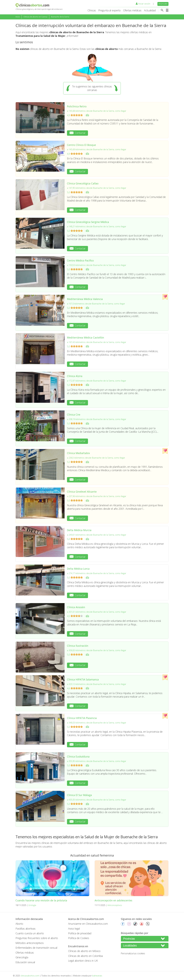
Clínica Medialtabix (78, 453)
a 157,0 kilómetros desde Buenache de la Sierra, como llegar (96, 304)
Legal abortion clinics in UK (83, 961)
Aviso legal (74, 929)
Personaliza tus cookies (133, 953)
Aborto (19, 924)
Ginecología (22, 957)
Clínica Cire (74, 415)
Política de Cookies (79, 938)
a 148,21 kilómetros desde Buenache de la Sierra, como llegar (97, 226)
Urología (32, 905)
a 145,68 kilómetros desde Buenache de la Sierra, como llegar (97, 111)
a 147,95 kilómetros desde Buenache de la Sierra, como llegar (97, 188)
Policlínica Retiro (77, 106)
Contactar (78, 133)
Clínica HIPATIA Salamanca (83, 679)
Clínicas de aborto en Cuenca (35, 17)
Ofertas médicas (132, 10)
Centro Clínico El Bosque (81, 145)
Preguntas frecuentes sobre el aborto (37, 938)
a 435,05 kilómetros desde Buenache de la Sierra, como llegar (97, 800)
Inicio (18, 17)
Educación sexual (25, 962)
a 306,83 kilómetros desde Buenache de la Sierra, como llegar (97, 650)
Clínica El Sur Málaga (79, 795)
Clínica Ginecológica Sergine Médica (88, 222)
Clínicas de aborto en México (84, 951)
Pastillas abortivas (26, 929)
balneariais (97, 976)
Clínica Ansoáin (76, 607)
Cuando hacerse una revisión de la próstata (41, 900)
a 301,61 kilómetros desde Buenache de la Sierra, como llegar (97, 612)
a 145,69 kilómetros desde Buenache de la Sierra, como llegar (97, 149)
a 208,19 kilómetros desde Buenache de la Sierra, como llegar (97, 419)
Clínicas (92, 10)
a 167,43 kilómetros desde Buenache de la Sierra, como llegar (97, 342)
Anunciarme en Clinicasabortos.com (88, 924)
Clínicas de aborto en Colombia (85, 956)
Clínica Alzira (75, 376)
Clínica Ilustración (78, 646)
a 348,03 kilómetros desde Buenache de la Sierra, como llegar (97, 723)
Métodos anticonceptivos (30, 943)
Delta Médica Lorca (78, 569)
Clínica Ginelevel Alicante (82, 492)
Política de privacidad (80, 933)
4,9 (75, 115)
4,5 (75, 616)
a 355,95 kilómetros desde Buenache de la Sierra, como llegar (97, 761)
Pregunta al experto (109, 10)
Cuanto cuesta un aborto (30, 933)
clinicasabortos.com (30, 976)
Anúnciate (163, 4)
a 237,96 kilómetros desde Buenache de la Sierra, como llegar (97, 496)
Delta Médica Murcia (79, 530)
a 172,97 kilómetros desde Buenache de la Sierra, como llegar (97, 381)
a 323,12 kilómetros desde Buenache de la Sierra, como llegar (97, 684)
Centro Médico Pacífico (80, 260)
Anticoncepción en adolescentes (113, 900)
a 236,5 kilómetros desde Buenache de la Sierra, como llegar (96, 458)
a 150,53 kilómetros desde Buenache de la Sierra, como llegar (97, 265)
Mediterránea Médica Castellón (86, 337)
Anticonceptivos (115, 905)
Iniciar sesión (143, 4)
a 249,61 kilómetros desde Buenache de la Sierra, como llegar (97, 535)
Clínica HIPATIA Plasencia (82, 718)
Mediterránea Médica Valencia (85, 299)
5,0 (75, 192)
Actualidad (150, 10)
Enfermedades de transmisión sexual (36, 948)
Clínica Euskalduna (78, 756)
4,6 (75, 688)
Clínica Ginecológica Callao (83, 183)
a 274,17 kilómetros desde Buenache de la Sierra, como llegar (97, 573)
